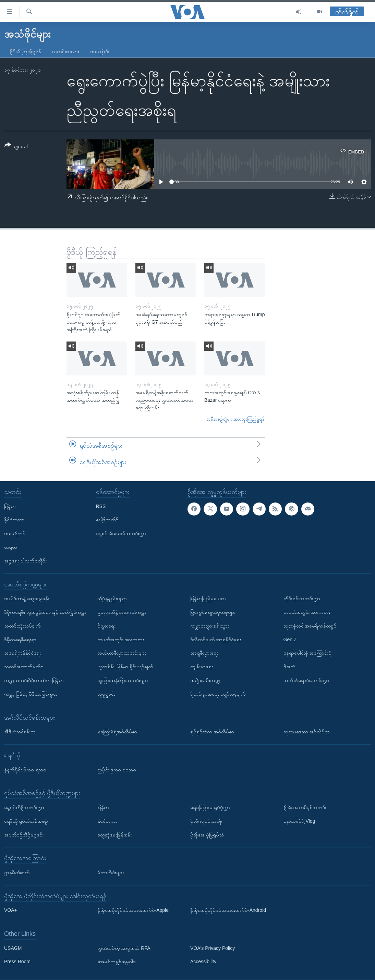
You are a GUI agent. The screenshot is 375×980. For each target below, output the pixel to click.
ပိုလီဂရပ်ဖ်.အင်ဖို (206, 821)
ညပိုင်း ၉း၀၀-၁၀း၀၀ (117, 770)
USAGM (13, 948)
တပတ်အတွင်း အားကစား (121, 640)
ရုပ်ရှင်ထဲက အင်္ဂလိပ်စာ (212, 732)
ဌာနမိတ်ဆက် (17, 872)
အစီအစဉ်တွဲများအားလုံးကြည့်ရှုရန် (235, 419)
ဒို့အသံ (289, 667)
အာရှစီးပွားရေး (204, 653)
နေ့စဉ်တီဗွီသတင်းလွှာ (24, 807)
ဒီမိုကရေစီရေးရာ (20, 640)
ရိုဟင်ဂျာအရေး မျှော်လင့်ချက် (218, 694)
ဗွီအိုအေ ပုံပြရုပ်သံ (207, 835)
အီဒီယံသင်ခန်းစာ (20, 732)
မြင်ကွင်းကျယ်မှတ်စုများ (213, 612)
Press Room (17, 962)
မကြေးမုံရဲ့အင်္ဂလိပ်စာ (117, 732)
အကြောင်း (100, 51)
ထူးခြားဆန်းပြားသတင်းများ (123, 680)
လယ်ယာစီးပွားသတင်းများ (122, 653)
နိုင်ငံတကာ (14, 520)
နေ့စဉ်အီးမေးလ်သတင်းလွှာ (121, 534)
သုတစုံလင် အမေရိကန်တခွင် (310, 626)
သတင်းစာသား (66, 51)
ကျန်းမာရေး (202, 667)
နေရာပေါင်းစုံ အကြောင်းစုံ (308, 653)
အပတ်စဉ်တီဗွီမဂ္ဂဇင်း (24, 835)
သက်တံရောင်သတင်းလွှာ (306, 680)
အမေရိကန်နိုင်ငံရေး (22, 653)
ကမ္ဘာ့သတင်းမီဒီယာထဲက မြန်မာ (34, 680)
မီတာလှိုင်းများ (111, 872)
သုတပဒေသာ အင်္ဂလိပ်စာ (307, 732)
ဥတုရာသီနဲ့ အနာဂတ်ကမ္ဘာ (122, 612)
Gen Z (290, 640)
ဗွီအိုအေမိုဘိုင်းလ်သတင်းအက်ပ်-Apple (133, 910)
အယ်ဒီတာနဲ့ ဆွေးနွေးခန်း (27, 599)
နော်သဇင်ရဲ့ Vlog (299, 821)
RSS (101, 506)
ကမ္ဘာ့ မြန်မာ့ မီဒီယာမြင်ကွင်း (31, 694)
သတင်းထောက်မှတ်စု (24, 667)
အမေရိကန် (15, 534)
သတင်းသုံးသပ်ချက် (22, 626)
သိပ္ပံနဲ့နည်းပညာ (112, 599)
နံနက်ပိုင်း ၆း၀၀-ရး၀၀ (25, 770)
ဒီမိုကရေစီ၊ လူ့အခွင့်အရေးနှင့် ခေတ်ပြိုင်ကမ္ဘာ (45, 612)
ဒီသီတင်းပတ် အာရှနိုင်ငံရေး (216, 640)
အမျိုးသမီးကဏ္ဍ (205, 680)
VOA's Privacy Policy (213, 948)
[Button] (16, 147)
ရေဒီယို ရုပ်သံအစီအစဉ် (26, 821)
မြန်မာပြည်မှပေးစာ (208, 599)
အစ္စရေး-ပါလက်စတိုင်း (25, 561)
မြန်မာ (10, 506)
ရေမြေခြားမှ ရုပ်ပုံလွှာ (210, 807)
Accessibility (203, 962)
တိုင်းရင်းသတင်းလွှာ (302, 599)
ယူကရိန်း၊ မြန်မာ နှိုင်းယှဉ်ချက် (125, 667)
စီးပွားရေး (106, 626)
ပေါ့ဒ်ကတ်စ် (107, 520)
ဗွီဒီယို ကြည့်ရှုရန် (25, 51)
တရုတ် (10, 547)
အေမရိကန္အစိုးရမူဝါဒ (117, 962)
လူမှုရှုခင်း (106, 694)
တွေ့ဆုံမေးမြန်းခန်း (114, 835)
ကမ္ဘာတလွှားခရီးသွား (210, 626)
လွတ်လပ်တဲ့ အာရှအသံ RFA (124, 948)
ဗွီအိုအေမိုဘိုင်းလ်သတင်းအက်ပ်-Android (228, 910)
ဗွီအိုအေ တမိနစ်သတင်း (305, 807)
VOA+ (11, 910)
